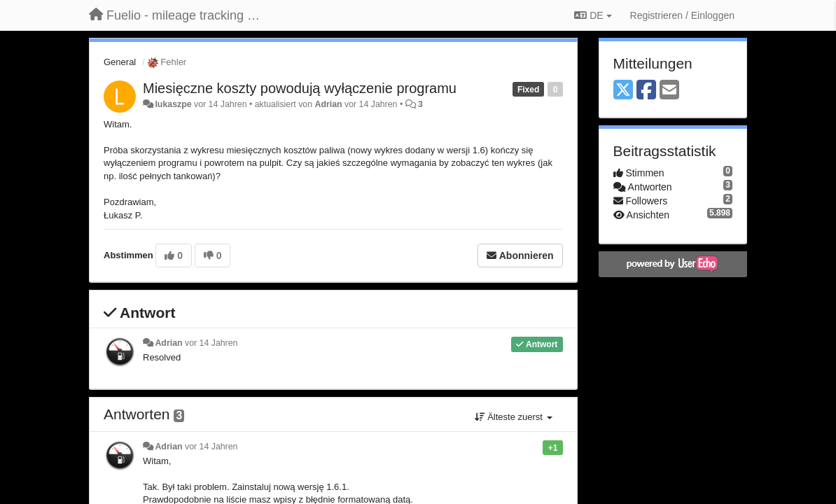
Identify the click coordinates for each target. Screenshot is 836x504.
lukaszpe (173, 104)
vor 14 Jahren (211, 343)
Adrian (328, 104)
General (120, 62)
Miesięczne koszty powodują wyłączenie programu (300, 88)
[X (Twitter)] (623, 91)
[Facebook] (646, 91)
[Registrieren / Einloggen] (682, 15)
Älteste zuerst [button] (514, 417)
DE (593, 15)
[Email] (669, 91)
